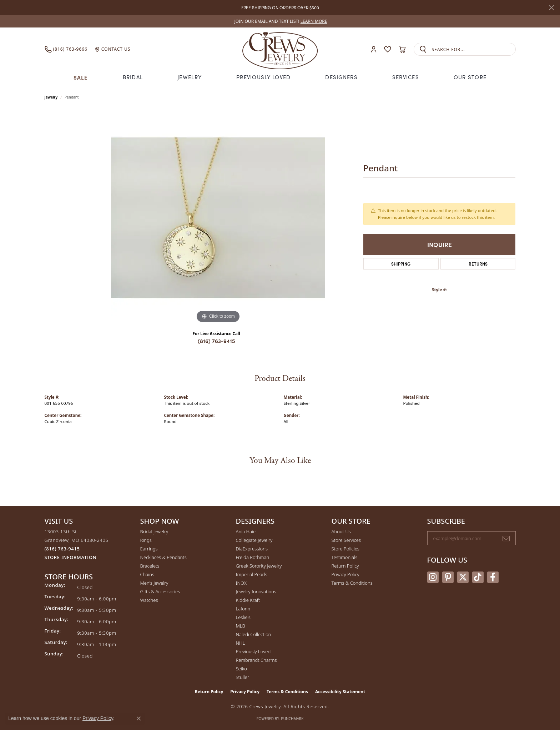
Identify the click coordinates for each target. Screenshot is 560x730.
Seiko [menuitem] (241, 669)
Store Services (346, 540)
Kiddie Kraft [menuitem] (248, 600)
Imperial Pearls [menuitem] (252, 574)
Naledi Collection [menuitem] (254, 634)
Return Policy (345, 566)
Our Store (470, 77)
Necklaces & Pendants (163, 557)
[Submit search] (423, 49)
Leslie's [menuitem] (243, 617)
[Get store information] (71, 557)
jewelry (51, 97)
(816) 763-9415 (216, 341)
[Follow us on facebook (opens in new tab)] (493, 577)
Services (406, 77)
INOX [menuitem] (241, 583)
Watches (149, 600)
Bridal (133, 77)
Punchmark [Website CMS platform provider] (292, 719)
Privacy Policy (345, 574)
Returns (478, 264)
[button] (374, 49)
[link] (280, 21)
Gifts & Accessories (160, 591)
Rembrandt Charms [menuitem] (256, 660)
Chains (147, 574)
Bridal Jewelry (154, 532)
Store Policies (345, 549)
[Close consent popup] (139, 719)
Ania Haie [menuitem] (246, 532)
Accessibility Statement (340, 692)
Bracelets (150, 566)
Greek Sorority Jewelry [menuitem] (259, 566)
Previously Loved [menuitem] (253, 651)
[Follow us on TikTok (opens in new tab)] (478, 577)
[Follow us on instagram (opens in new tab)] (433, 577)
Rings (146, 540)
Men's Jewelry (154, 583)
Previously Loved (263, 77)
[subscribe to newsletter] (506, 538)
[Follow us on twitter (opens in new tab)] (463, 577)
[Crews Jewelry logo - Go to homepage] (280, 49)
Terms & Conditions (352, 583)
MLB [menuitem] (241, 626)
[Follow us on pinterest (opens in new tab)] (448, 577)
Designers (341, 77)
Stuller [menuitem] (243, 677)
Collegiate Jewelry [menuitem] (254, 540)
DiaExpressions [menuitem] (252, 549)
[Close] (551, 8)
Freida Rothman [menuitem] (253, 557)
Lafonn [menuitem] (243, 609)
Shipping (401, 264)
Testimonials (345, 557)
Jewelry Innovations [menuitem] (256, 591)
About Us (341, 532)
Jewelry (190, 77)
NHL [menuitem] (241, 643)
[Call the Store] (62, 549)
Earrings (149, 549)
